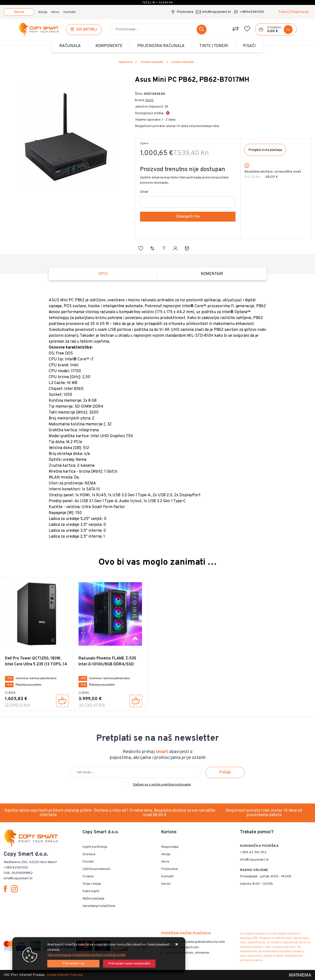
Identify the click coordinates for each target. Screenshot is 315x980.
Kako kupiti (91, 891)
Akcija (43, 12)
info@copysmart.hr (217, 12)
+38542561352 (252, 12)
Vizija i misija (92, 884)
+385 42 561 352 (253, 852)
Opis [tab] (103, 274)
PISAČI (249, 46)
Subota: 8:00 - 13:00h (256, 884)
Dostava (89, 854)
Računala (70, 46)
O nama (88, 876)
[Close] (73, 964)
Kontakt (70, 12)
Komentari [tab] (212, 274)
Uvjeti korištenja (95, 847)
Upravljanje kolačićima (99, 906)
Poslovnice (185, 12)
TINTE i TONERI (214, 46)
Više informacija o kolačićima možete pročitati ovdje (86, 955)
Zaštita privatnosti (96, 869)
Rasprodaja (170, 847)
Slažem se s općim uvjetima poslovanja (162, 785)
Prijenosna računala (161, 46)
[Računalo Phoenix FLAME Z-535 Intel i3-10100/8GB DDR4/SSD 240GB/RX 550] (136, 701)
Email (144, 192)
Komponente (109, 46)
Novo (55, 12)
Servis (19, 12)
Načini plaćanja (93, 899)
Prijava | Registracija (294, 12)
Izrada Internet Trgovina (65, 975)
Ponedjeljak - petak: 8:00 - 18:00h (266, 876)
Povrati (88, 862)
